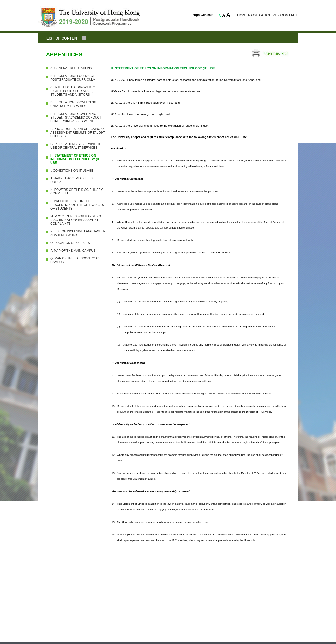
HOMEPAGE (248, 15)
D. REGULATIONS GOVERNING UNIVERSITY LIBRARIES (73, 104)
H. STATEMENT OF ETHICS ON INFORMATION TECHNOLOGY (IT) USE (76, 159)
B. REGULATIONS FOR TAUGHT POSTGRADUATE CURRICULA (74, 78)
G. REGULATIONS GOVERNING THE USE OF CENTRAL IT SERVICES (77, 146)
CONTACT (289, 15)
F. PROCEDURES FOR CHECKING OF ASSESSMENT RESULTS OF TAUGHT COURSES (78, 133)
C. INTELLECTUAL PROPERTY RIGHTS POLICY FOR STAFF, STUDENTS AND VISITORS (73, 91)
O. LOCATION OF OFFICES (70, 243)
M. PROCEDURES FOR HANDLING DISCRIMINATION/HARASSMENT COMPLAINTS (76, 220)
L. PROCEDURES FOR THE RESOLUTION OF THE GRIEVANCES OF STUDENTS (77, 205)
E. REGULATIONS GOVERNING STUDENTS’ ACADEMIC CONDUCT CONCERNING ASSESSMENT (76, 118)
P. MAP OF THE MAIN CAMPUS (73, 251)
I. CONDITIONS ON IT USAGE (72, 171)
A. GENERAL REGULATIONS (71, 68)
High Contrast (203, 15)
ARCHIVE (269, 15)
